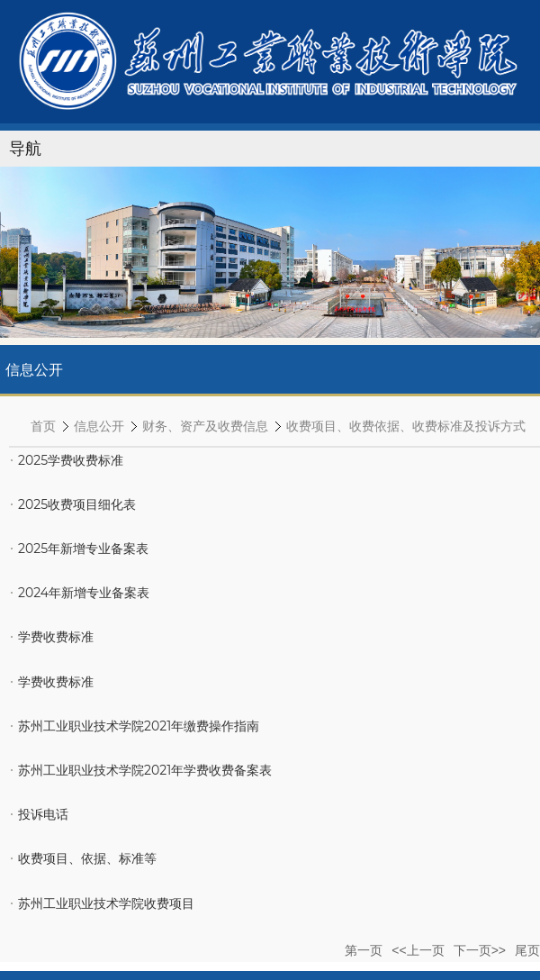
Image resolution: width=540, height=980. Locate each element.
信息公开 (99, 426)
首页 (43, 426)
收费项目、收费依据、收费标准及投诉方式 (406, 426)
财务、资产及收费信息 (205, 426)
